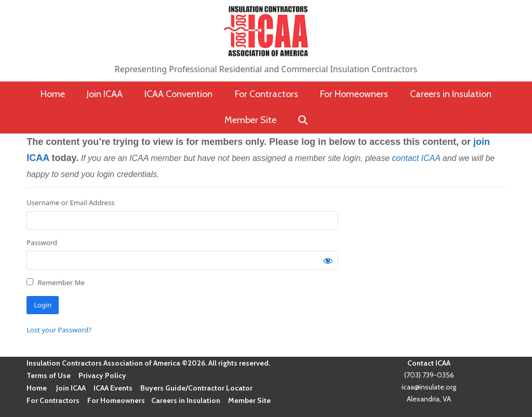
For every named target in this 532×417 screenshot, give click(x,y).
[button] (303, 120)
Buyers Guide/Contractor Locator (196, 388)
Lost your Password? (59, 330)
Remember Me (56, 283)
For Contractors (53, 400)
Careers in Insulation (186, 400)
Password (42, 243)
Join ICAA (71, 388)
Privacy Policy (102, 375)
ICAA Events (113, 388)
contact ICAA (416, 158)
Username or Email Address (70, 203)
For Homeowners (116, 400)
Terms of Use (49, 375)
